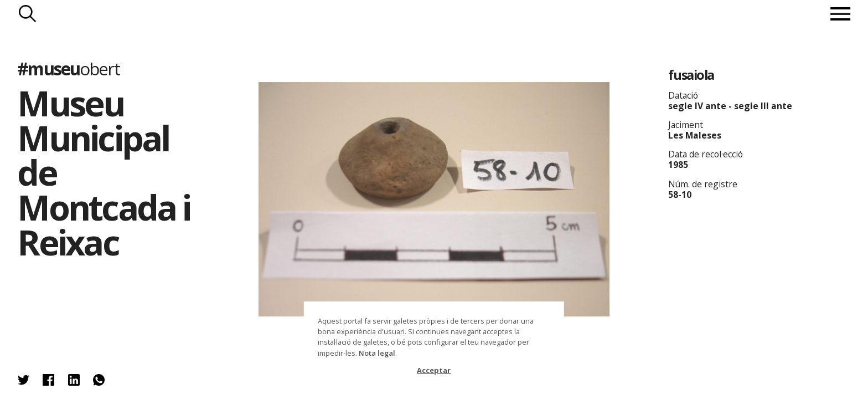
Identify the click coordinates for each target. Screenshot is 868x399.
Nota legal (377, 353)
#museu (68, 68)
